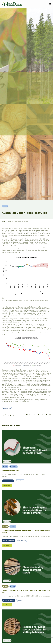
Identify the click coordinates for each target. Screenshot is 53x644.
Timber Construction (9, 541)
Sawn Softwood (22, 541)
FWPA (3, 222)
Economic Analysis (8, 481)
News (9, 222)
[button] (34, 415)
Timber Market (20, 481)
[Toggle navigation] (49, 4)
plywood (20, 600)
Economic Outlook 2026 (11, 471)
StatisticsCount (7, 409)
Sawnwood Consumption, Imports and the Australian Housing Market (26, 532)
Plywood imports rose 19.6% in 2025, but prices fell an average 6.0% (26, 591)
